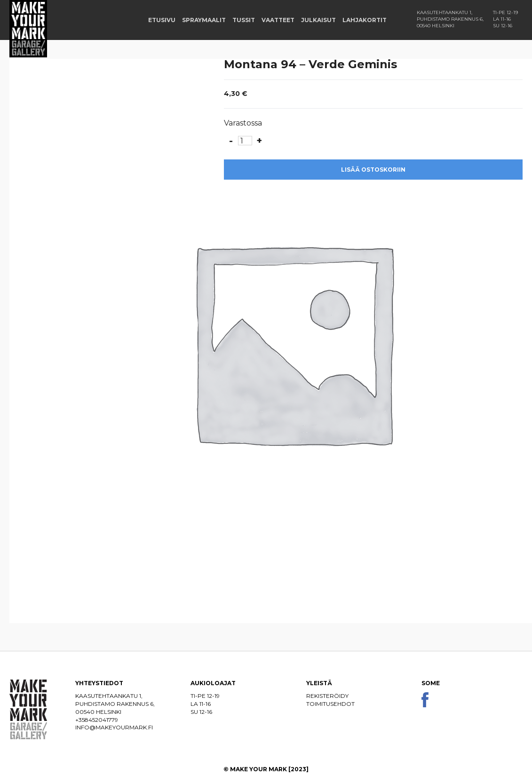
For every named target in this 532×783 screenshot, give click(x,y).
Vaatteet (278, 20)
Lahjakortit (365, 20)
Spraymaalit (204, 20)
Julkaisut (318, 20)
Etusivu (162, 20)
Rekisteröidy (327, 696)
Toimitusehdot (330, 704)
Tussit (244, 20)
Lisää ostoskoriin (373, 170)
